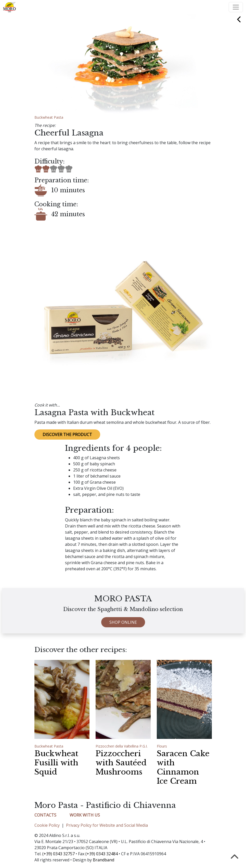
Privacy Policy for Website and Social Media (107, 825)
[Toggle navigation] (236, 7)
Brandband (103, 860)
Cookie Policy (47, 825)
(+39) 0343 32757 (59, 854)
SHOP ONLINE (123, 642)
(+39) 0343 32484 (102, 854)
